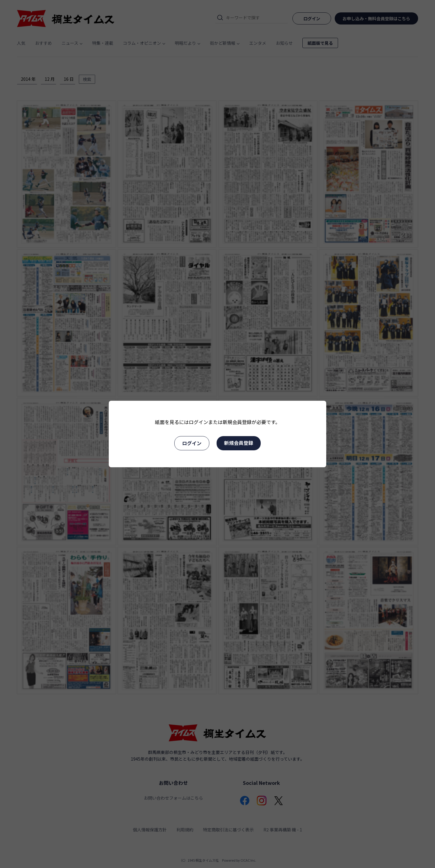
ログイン (192, 443)
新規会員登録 (239, 443)
